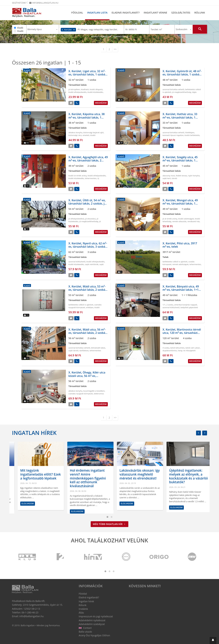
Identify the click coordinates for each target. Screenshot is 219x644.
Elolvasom (22, 511)
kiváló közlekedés (95, 92)
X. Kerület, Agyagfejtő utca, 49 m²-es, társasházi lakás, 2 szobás (88, 160)
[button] (213, 640)
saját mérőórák (92, 264)
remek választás (179, 221)
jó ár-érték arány (170, 219)
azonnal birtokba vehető (173, 89)
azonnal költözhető (77, 262)
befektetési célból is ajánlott (175, 262)
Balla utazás (85, 632)
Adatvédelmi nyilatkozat (92, 620)
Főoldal (77, 12)
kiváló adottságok (186, 219)
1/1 (164, 305)
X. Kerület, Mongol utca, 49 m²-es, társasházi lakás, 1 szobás (180, 203)
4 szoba (166, 348)
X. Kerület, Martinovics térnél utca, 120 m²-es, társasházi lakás (182, 333)
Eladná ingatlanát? (126, 12)
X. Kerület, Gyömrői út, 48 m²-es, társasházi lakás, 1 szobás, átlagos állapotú (182, 74)
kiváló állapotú (96, 89)
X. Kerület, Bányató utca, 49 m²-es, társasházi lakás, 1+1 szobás (181, 290)
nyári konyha (194, 176)
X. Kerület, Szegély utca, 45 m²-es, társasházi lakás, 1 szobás (180, 160)
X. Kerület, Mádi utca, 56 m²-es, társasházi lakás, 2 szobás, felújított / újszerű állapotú (88, 333)
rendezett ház (194, 221)
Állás (81, 613)
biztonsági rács (75, 135)
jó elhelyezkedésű (76, 219)
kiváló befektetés (192, 135)
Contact (85, 628)
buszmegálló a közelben (94, 391)
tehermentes (91, 178)
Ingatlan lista (97, 12)
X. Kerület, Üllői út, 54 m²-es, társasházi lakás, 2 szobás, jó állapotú (87, 203)
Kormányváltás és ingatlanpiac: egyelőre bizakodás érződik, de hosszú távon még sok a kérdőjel (33, 478)
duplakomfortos (170, 350)
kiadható (85, 89)
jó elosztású (90, 219)
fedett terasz (182, 176)
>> (115, 49)
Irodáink (83, 609)
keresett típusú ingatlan (173, 135)
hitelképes (190, 132)
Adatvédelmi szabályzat (92, 624)
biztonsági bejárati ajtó (93, 132)
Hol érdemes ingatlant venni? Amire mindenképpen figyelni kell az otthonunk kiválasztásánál (132, 478)
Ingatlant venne (155, 12)
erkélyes (90, 307)
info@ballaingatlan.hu (44, 3)
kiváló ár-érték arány (78, 176)
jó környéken (74, 89)
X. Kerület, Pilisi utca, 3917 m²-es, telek (180, 245)
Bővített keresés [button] (102, 37)
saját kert (167, 178)
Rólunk (200, 12)
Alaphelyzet (121, 37)
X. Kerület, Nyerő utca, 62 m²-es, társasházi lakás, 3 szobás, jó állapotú (88, 247)
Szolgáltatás (181, 12)
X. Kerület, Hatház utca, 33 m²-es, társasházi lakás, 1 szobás (180, 117)
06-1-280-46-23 (30, 612)
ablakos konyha (75, 132)
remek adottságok (180, 264)
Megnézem (101, 103)
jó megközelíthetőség (182, 92)
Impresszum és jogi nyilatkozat (96, 616)
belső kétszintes (177, 348)
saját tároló (73, 350)
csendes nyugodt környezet (85, 306)
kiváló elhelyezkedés (78, 92)
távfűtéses (84, 350)
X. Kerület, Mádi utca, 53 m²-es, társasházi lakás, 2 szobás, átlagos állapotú (88, 290)
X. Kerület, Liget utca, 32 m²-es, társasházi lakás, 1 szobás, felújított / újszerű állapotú (88, 74)
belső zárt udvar (193, 348)
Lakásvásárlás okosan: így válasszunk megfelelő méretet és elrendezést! (183, 474)
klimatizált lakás (98, 348)
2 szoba (170, 305)
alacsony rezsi (169, 176)
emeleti (86, 135)
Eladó (20, 28)
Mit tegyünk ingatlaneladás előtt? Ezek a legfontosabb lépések (84, 474)
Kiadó (20, 31)
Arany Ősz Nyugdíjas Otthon (94, 635)
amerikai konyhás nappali (186, 305)
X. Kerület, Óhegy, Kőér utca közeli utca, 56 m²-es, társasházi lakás (87, 376)
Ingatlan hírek (34, 433)
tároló (174, 178)
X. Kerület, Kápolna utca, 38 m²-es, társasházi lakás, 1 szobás (86, 117)
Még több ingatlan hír (110, 524)
